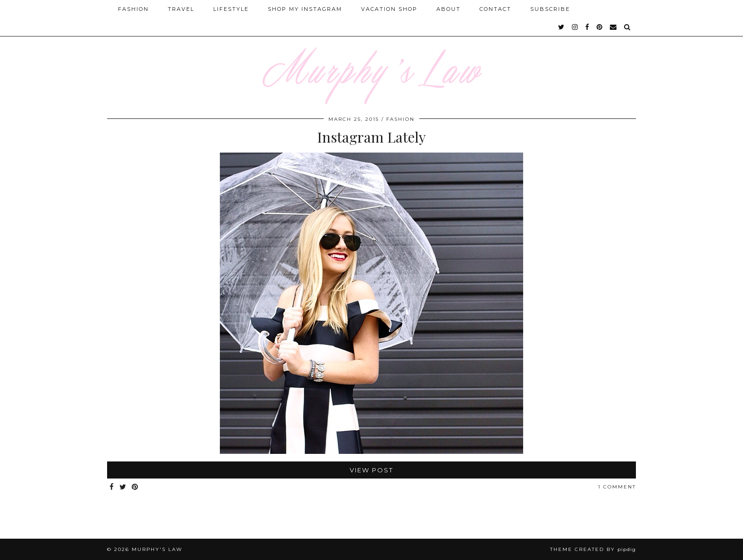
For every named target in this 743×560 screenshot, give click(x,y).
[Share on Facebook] (112, 487)
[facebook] (588, 27)
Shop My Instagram (305, 9)
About (449, 9)
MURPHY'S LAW (157, 549)
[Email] (614, 27)
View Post (371, 470)
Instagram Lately (371, 137)
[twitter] (562, 27)
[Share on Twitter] (123, 487)
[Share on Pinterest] (135, 487)
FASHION (400, 119)
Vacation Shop (389, 9)
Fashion (133, 9)
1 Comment (617, 487)
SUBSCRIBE (550, 9)
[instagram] (575, 27)
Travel (181, 9)
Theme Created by (593, 549)
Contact (495, 9)
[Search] (628, 27)
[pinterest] (600, 27)
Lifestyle (231, 9)
